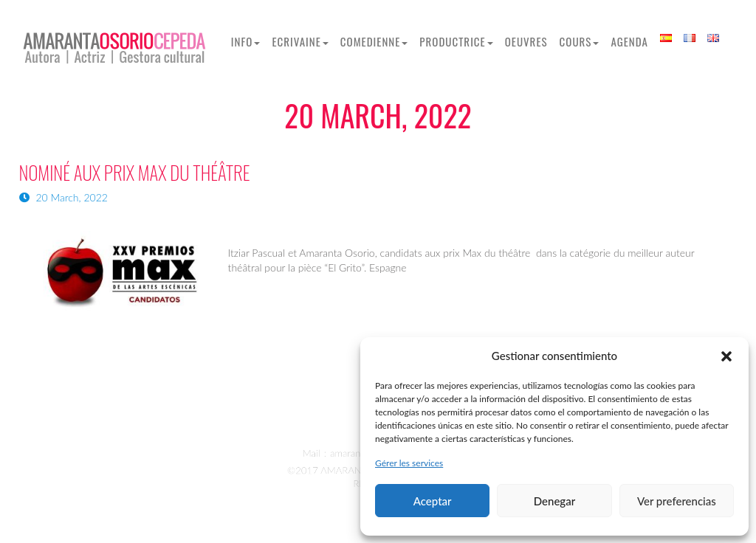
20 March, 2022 (63, 197)
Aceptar (433, 501)
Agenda (629, 41)
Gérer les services (409, 463)
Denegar (554, 501)
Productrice (456, 41)
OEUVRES (526, 41)
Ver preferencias (677, 501)
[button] (726, 356)
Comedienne (374, 41)
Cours (580, 41)
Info (246, 41)
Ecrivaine (300, 41)
